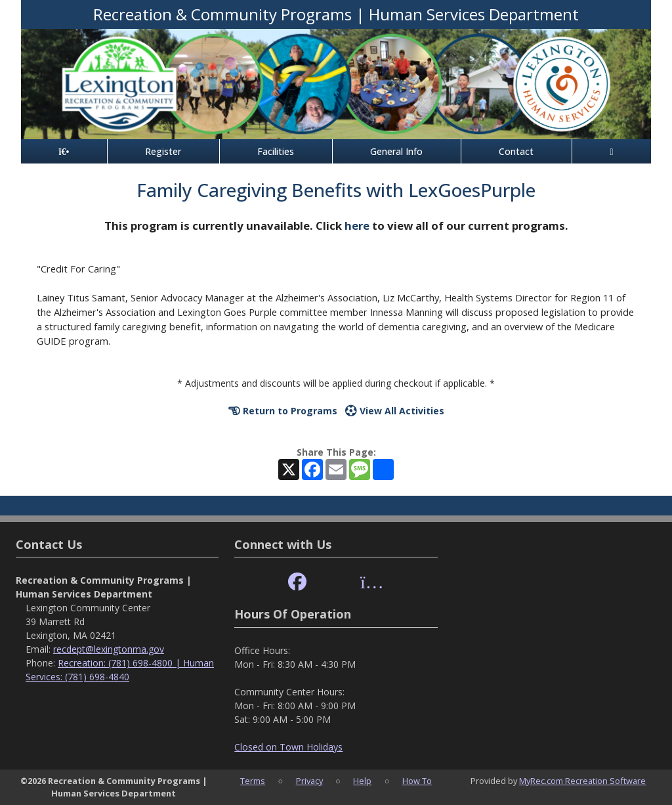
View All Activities (395, 411)
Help (362, 781)
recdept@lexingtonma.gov (109, 649)
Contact (516, 151)
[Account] (612, 151)
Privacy (309, 781)
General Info (396, 151)
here (357, 226)
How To (417, 781)
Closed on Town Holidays (288, 747)
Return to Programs (283, 411)
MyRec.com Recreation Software (582, 781)
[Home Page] (64, 151)
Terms (253, 781)
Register (163, 151)
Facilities (276, 151)
